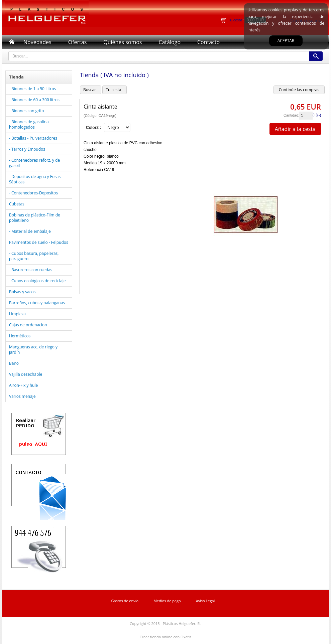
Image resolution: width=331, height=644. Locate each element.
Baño (14, 363)
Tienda (16, 77)
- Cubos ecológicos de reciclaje (37, 281)
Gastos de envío (125, 601)
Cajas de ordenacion (28, 325)
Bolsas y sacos (22, 292)
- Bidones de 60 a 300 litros (34, 100)
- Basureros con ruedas (31, 270)
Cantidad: (291, 115)
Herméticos (20, 336)
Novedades (37, 42)
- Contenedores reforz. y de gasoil (34, 163)
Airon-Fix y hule (23, 385)
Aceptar (286, 41)
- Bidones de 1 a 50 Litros (32, 89)
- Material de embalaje (30, 231)
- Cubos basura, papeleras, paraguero (34, 256)
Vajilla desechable (26, 374)
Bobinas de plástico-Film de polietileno (35, 218)
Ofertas (78, 42)
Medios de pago (167, 601)
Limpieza (17, 314)
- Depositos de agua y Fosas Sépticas (35, 179)
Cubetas (17, 204)
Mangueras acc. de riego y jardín (33, 350)
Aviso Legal (205, 601)
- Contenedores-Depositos (33, 193)
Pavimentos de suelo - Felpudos (39, 242)
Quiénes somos (123, 42)
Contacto (208, 42)
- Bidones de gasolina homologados (29, 124)
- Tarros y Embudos (27, 149)
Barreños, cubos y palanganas (37, 303)
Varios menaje (22, 396)
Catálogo (170, 42)
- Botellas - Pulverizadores (33, 138)
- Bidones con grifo (26, 111)
